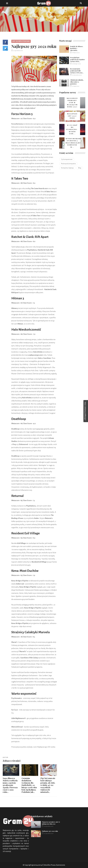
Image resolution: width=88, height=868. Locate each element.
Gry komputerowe (41, 19)
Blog (80, 168)
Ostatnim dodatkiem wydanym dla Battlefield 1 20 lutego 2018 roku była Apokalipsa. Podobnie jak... (29, 785)
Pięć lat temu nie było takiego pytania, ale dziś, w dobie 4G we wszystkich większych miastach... (48, 785)
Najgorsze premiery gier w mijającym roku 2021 (51, 823)
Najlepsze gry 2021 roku (50, 831)
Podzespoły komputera (68, 164)
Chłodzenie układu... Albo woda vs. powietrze (77, 82)
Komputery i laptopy (67, 168)
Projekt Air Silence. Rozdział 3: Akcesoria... (77, 48)
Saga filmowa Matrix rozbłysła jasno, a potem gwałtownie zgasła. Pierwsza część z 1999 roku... (10, 785)
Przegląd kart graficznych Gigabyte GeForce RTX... (77, 59)
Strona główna (26, 19)
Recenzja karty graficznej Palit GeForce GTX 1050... (77, 71)
